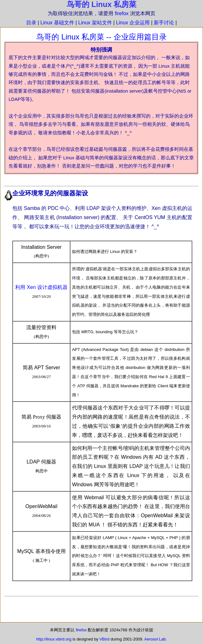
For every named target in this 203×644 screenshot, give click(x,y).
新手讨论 (164, 23)
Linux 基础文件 (57, 23)
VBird (104, 639)
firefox (122, 13)
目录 (31, 23)
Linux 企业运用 (133, 23)
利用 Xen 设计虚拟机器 (41, 287)
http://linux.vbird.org (54, 639)
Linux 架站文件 (95, 23)
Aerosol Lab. (156, 639)
